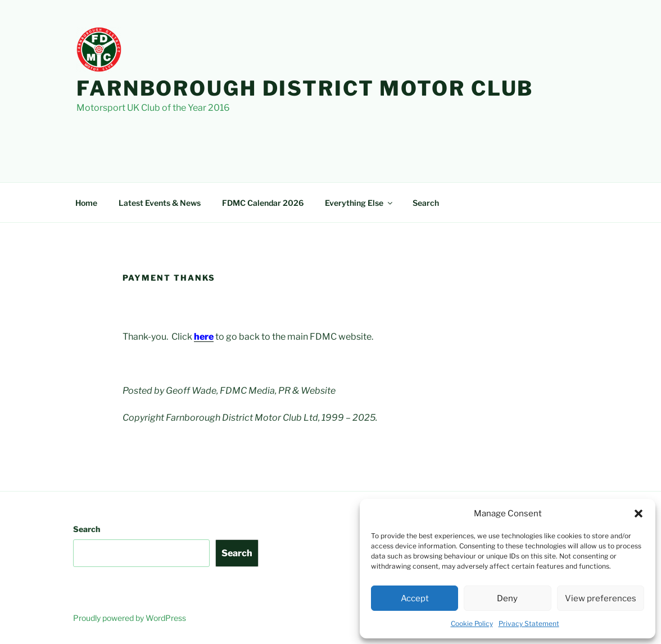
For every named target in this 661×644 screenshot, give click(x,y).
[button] (639, 514)
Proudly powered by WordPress (130, 618)
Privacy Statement (529, 623)
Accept (415, 598)
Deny (507, 598)
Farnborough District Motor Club (305, 88)
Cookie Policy (472, 623)
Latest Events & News (160, 203)
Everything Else (359, 203)
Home (86, 203)
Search (426, 203)
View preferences (601, 598)
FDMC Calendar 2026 (263, 203)
